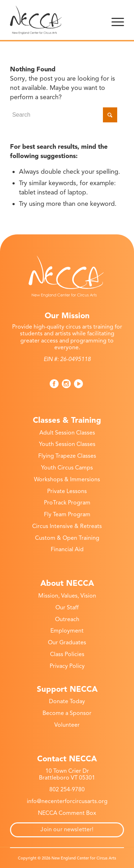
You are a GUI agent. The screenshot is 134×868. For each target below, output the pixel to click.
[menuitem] (118, 20)
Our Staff (67, 608)
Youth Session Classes (67, 444)
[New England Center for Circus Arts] (56, 20)
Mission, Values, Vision (67, 596)
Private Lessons (67, 491)
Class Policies (67, 654)
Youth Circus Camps (67, 468)
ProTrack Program (67, 503)
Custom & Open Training (67, 538)
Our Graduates (67, 643)
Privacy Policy (67, 666)
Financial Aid (67, 549)
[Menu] (118, 20)
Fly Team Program (67, 514)
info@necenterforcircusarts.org (67, 801)
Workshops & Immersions (67, 479)
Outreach (67, 619)
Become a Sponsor (67, 713)
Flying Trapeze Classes (67, 456)
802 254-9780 (67, 790)
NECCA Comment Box (67, 813)
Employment (67, 631)
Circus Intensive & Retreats (67, 526)
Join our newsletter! (67, 829)
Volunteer (67, 725)
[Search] (64, 115)
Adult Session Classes (67, 433)
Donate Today (67, 701)
